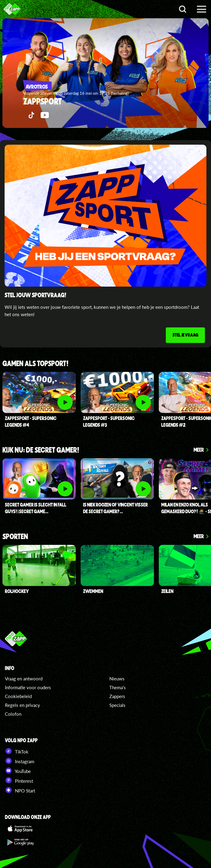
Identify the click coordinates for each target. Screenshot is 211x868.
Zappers (117, 696)
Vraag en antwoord (24, 679)
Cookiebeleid (18, 696)
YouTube (18, 771)
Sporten (15, 537)
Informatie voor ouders (28, 687)
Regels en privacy (22, 705)
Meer (199, 450)
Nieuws (117, 679)
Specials (117, 705)
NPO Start (20, 790)
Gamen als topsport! (36, 364)
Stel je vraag (185, 335)
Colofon (13, 714)
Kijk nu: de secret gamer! (41, 450)
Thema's (118, 687)
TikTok (17, 751)
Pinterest (19, 780)
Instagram (20, 761)
